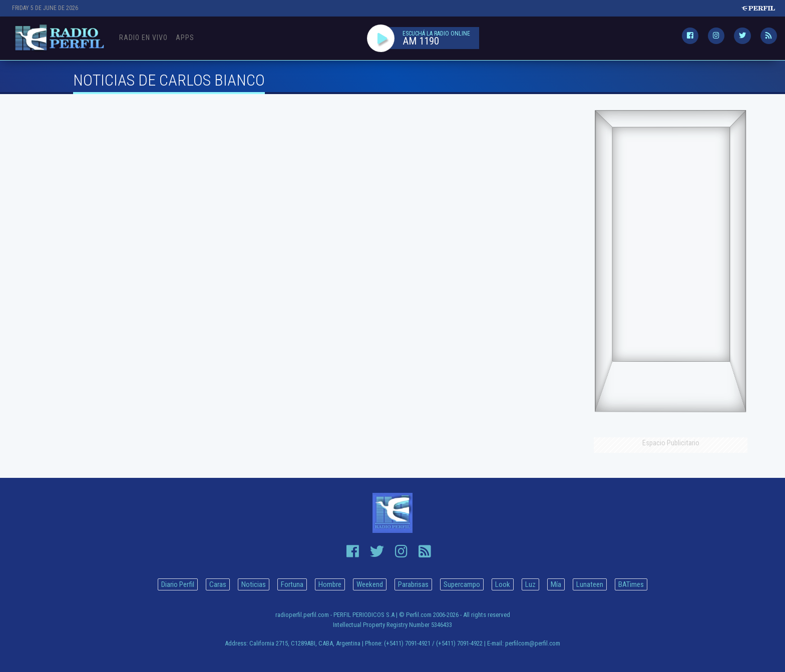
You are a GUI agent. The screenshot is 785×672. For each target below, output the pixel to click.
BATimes (631, 584)
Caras (218, 584)
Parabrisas (413, 584)
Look (503, 584)
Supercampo (462, 584)
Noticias (254, 584)
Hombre (330, 584)
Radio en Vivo (143, 38)
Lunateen (590, 584)
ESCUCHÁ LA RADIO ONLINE (436, 34)
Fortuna (292, 584)
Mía (556, 584)
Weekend (370, 584)
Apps (185, 38)
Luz (530, 584)
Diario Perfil (178, 584)
